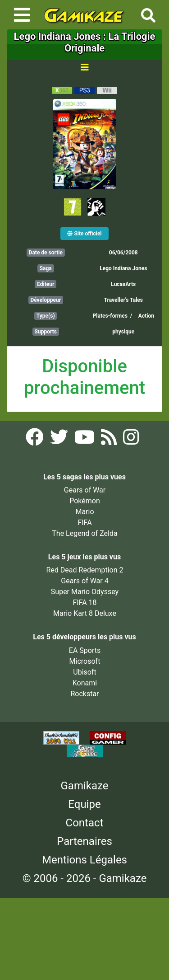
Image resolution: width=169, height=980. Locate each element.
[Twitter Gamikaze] (60, 440)
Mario (84, 512)
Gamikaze (85, 786)
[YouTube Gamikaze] (85, 440)
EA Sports (85, 650)
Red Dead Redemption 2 (85, 570)
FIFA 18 (84, 603)
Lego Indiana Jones (123, 268)
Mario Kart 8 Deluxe (85, 613)
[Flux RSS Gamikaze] (110, 440)
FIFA (84, 523)
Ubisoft (84, 672)
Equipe (84, 804)
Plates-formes (110, 316)
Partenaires (84, 841)
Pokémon (85, 501)
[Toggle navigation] (22, 15)
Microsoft (85, 661)
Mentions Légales (84, 860)
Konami (85, 683)
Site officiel (84, 234)
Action (146, 316)
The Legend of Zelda (84, 533)
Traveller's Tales (123, 300)
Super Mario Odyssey (85, 592)
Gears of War (85, 490)
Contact (85, 823)
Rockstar (84, 694)
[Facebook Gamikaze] (36, 440)
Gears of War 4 (84, 581)
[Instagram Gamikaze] (131, 440)
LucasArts (123, 284)
